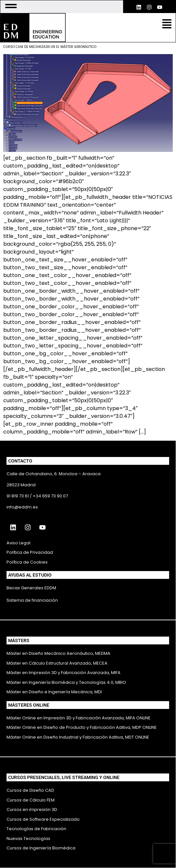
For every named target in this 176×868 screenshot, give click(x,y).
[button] (167, 25)
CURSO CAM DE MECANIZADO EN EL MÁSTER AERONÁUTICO (50, 47)
